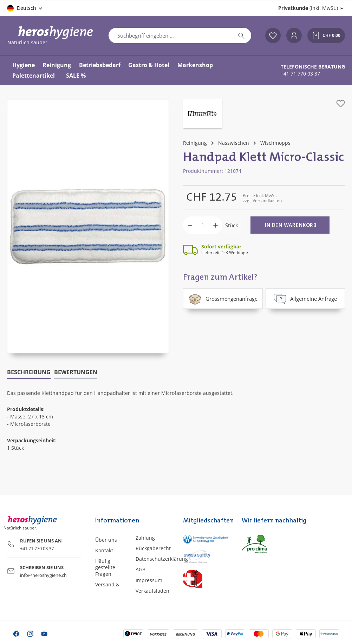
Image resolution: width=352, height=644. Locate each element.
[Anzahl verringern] (190, 225)
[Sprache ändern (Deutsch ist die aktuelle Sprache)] (25, 8)
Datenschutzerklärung (162, 559)
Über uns (106, 540)
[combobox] (170, 35)
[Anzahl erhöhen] (216, 225)
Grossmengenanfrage (223, 299)
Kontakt (104, 550)
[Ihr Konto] (294, 35)
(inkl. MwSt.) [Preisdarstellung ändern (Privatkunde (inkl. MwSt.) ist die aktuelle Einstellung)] (308, 8)
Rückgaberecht (153, 548)
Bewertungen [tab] (76, 372)
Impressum (149, 580)
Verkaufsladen (152, 591)
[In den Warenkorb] (290, 225)
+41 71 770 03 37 (300, 74)
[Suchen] (241, 35)
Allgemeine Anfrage (305, 299)
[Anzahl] (203, 225)
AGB (141, 569)
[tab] (29, 372)
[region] (88, 226)
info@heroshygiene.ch (43, 575)
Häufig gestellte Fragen (105, 567)
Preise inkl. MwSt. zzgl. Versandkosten (262, 198)
